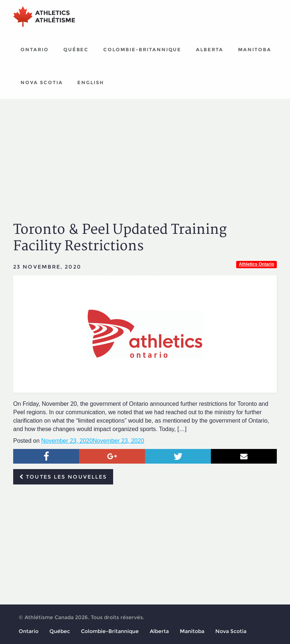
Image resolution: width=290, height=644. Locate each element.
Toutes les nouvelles (63, 477)
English (91, 82)
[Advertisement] (145, 154)
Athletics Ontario (256, 264)
